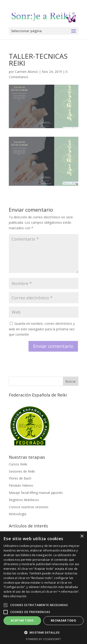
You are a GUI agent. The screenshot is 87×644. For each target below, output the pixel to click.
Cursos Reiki (18, 464)
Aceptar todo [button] (22, 621)
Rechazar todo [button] (63, 621)
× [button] (82, 536)
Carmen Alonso (26, 72)
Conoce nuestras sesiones (29, 507)
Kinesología (18, 514)
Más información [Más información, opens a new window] (15, 596)
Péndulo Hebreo (21, 485)
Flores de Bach (20, 478)
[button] (6, 605)
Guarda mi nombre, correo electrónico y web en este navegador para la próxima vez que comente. (42, 329)
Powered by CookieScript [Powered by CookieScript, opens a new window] (43, 639)
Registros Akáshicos (24, 500)
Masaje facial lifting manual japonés (36, 493)
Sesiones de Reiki (22, 471)
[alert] (43, 588)
